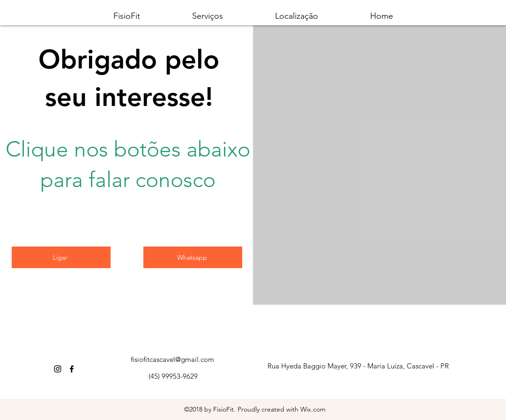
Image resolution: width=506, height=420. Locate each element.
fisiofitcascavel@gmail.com (172, 359)
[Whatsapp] (193, 257)
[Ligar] (61, 257)
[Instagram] (58, 369)
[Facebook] (72, 369)
